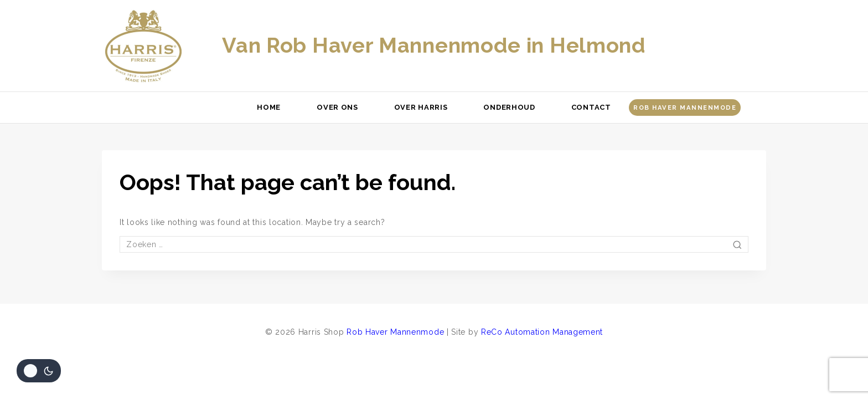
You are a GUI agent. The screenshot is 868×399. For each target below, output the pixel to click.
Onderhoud (509, 107)
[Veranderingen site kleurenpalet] (39, 371)
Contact (591, 107)
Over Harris (421, 107)
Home (269, 107)
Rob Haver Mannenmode (685, 108)
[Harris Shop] (143, 46)
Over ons (337, 107)
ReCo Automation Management (542, 332)
